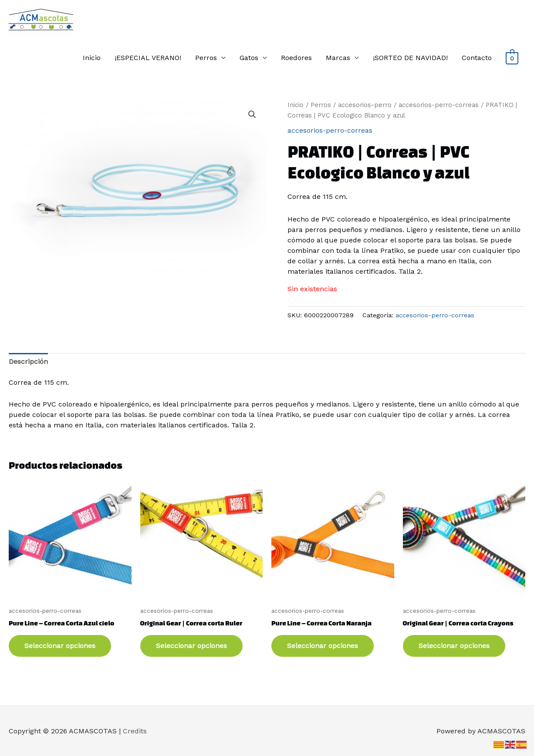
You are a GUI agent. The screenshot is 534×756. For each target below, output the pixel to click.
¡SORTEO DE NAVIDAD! (410, 58)
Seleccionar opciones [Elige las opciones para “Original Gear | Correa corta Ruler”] (191, 646)
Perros (206, 58)
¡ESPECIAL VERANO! (148, 58)
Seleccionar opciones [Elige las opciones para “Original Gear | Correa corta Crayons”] (454, 646)
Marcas (338, 58)
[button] (252, 114)
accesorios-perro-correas (439, 105)
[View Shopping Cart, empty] (512, 58)
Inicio (92, 58)
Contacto (477, 58)
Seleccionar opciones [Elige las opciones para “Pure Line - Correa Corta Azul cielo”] (60, 646)
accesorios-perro (365, 105)
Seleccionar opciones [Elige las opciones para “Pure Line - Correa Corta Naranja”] (323, 646)
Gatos (249, 58)
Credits (135, 731)
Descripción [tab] (28, 361)
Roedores (296, 58)
